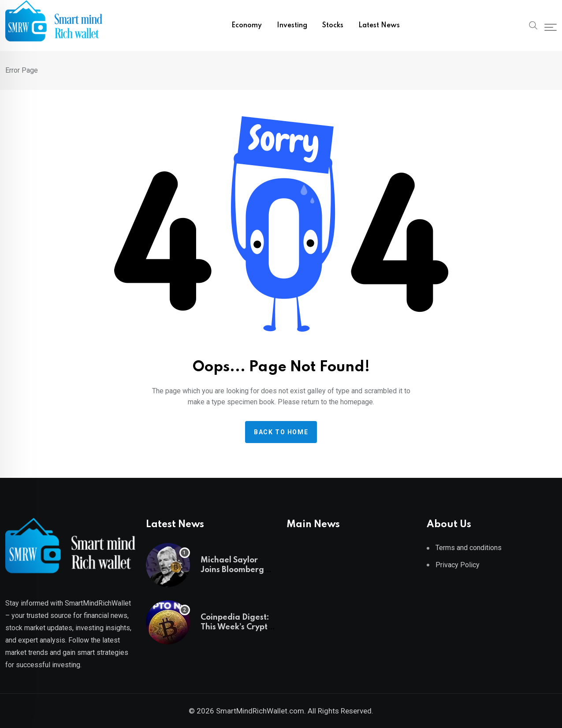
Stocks (333, 26)
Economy (247, 26)
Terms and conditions (469, 548)
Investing (292, 26)
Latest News (379, 26)
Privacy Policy (458, 565)
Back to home (281, 432)
